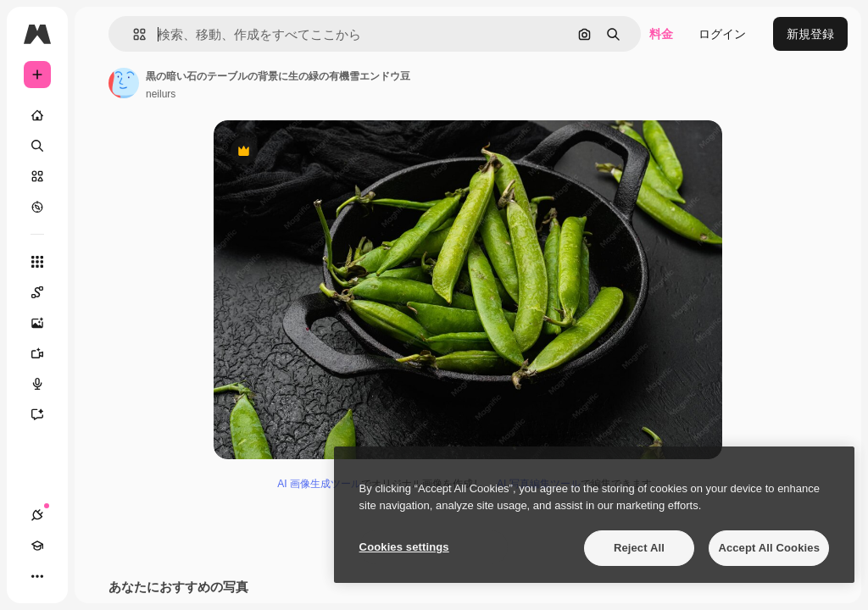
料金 (661, 34)
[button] (133, 34)
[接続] (37, 515)
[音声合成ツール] (46, 384)
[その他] (37, 576)
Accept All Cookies (769, 548)
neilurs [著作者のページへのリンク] (161, 94)
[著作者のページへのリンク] (124, 83)
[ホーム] (37, 115)
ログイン (722, 34)
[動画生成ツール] (46, 353)
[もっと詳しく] (37, 207)
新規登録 (810, 34)
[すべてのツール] (37, 262)
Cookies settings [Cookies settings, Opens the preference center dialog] (404, 547)
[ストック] (37, 176)
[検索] (37, 146)
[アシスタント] (46, 414)
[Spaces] (46, 292)
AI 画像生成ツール (319, 484)
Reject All (639, 548)
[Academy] (37, 546)
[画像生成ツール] (46, 323)
